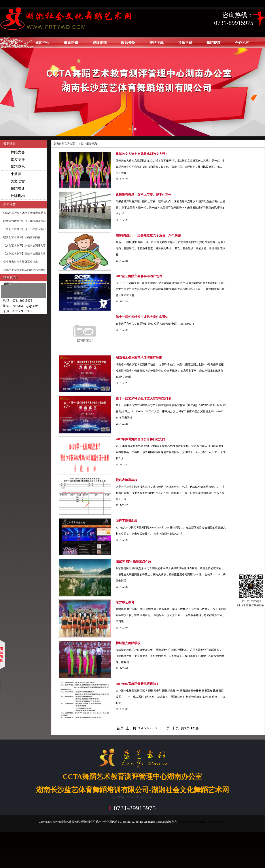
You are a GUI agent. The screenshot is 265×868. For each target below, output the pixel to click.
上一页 (131, 728)
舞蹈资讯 (18, 167)
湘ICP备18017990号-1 (214, 822)
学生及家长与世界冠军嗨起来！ (22, 262)
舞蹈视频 (214, 43)
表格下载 (157, 43)
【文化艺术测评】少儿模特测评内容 (25, 221)
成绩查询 (100, 43)
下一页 (165, 728)
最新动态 (71, 43)
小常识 (16, 174)
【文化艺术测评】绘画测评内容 (22, 237)
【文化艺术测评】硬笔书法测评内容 (25, 254)
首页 (14, 43)
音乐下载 (185, 43)
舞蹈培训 (18, 189)
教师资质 (128, 43)
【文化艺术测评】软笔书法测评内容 (25, 245)
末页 (175, 728)
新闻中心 (42, 43)
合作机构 (242, 43)
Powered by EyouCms (189, 822)
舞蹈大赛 (18, 152)
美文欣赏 (18, 181)
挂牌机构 (18, 196)
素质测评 (18, 159)
